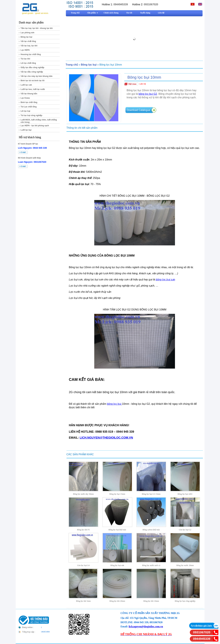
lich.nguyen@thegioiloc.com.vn (146, 626)
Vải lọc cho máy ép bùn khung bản (37, 76)
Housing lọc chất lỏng (31, 54)
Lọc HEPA (25, 50)
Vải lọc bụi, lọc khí (29, 46)
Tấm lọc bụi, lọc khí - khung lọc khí (37, 28)
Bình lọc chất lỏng (29, 102)
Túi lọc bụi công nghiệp (31, 115)
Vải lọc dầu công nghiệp (32, 72)
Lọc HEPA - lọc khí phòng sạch (35, 126)
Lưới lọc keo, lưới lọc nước (33, 89)
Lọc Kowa (25, 98)
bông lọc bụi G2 (148, 94)
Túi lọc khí (25, 59)
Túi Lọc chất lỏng (29, 107)
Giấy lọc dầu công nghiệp (33, 67)
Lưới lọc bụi (26, 130)
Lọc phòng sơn (28, 33)
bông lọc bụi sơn (165, 280)
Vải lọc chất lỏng (28, 41)
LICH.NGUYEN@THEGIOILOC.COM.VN (106, 438)
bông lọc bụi (115, 404)
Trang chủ (72, 65)
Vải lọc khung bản (29, 94)
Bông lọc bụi (26, 37)
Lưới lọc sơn (26, 85)
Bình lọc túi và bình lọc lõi (33, 81)
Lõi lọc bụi (25, 111)
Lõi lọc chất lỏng (28, 63)
